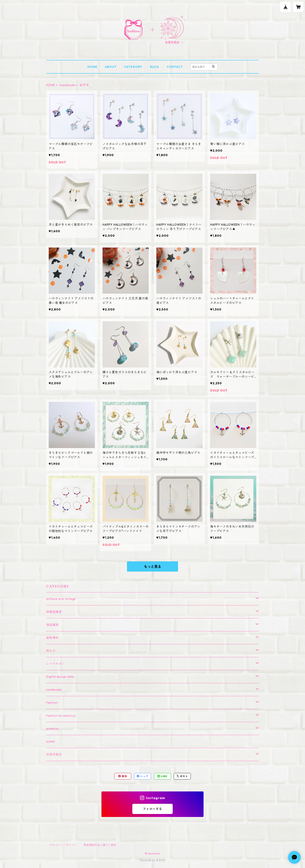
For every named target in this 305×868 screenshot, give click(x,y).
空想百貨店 (54, 754)
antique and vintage (61, 599)
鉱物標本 (52, 638)
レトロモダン (56, 664)
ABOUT (111, 67)
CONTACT (175, 67)
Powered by (153, 860)
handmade (67, 85)
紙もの (51, 651)
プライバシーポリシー (63, 845)
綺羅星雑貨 (54, 612)
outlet (51, 741)
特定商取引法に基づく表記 (100, 845)
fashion (52, 703)
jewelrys (52, 729)
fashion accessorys (61, 716)
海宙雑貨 (52, 625)
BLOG (155, 67)
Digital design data (60, 677)
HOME (92, 67)
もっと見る (152, 566)
